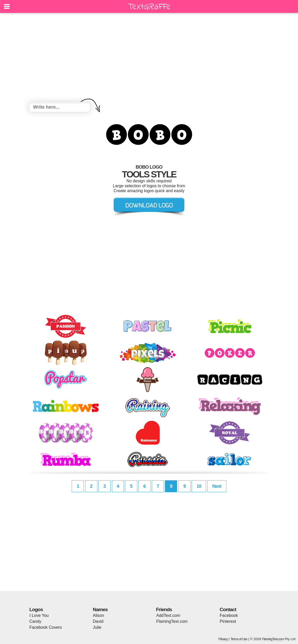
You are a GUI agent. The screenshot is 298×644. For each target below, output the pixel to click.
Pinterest (228, 621)
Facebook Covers (46, 627)
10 (199, 486)
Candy (35, 621)
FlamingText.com (172, 621)
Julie (97, 627)
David (98, 621)
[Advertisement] (149, 58)
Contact (228, 609)
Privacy (223, 639)
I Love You (39, 615)
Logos (36, 609)
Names (100, 609)
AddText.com (168, 615)
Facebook (229, 615)
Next (217, 486)
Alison (99, 615)
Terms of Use (239, 639)
